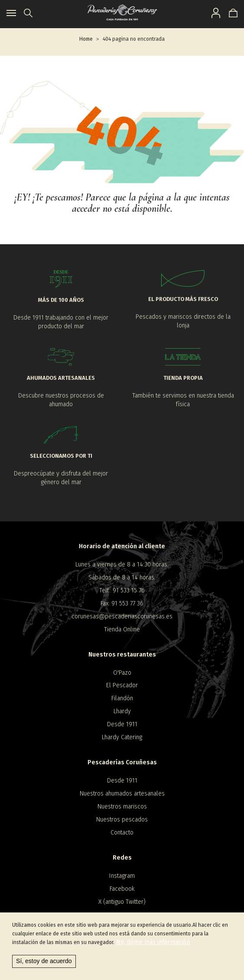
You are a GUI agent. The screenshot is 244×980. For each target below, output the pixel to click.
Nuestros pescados (122, 820)
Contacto (122, 833)
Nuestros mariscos (122, 807)
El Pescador (122, 685)
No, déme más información (153, 944)
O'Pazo (122, 673)
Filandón (122, 698)
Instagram (122, 876)
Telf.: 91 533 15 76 (122, 590)
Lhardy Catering (122, 737)
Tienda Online (122, 629)
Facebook (122, 889)
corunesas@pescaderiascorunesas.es (122, 616)
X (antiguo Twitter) (122, 902)
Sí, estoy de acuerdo (44, 963)
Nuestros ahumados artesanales (122, 794)
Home (86, 39)
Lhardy (122, 711)
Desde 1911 (122, 724)
